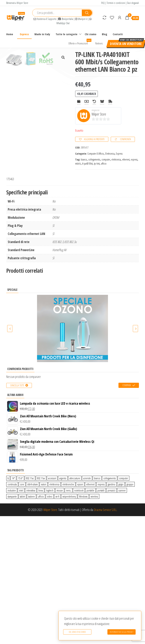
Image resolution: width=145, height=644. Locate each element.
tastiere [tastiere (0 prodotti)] (32, 496)
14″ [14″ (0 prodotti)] (13, 478)
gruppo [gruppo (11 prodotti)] (130, 484)
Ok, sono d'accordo (77, 632)
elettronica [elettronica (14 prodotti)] (54, 484)
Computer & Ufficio (96, 154)
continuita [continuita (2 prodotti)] (12, 484)
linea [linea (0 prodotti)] (41, 490)
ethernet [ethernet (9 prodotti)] (90, 484)
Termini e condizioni (116, 3)
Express (24, 34)
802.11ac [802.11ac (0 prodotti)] (30, 478)
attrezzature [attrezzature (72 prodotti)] (75, 478)
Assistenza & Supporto (45, 19)
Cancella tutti (17, 385)
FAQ (103, 3)
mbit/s (78, 164)
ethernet (126, 159)
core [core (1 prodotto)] (22, 484)
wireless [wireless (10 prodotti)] (94, 496)
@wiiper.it (81, 19)
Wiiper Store (99, 114)
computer (106, 159)
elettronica (116, 159)
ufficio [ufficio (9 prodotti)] (41, 496)
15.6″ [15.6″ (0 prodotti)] (20, 478)
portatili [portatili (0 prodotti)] (101, 490)
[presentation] (10, 329)
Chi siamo (91, 34)
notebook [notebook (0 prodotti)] (79, 490)
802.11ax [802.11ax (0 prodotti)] (41, 478)
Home (10, 34)
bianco (84, 159)
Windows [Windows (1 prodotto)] (83, 496)
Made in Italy (42, 34)
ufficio (104, 164)
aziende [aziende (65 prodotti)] (87, 478)
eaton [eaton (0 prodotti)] (44, 484)
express (134, 159)
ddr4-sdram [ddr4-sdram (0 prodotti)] (33, 484)
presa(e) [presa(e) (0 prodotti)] (111, 490)
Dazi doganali (133, 3)
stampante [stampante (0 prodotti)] (12, 496)
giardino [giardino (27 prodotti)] (112, 484)
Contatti (118, 34)
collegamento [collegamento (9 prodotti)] (110, 478)
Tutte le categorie (67, 34)
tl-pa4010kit (87, 164)
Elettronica (110, 154)
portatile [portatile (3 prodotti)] (90, 490)
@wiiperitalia (66, 19)
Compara (127, 385)
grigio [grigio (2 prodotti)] (121, 484)
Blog (105, 34)
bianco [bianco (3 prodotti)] (97, 478)
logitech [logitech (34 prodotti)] (50, 490)
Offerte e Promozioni (80, 42)
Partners (99, 43)
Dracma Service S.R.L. (106, 510)
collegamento (94, 159)
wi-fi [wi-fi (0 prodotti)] (57, 496)
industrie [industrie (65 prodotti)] (12, 490)
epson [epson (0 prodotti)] (80, 484)
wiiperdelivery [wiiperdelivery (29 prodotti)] (69, 496)
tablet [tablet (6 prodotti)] (22, 496)
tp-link (97, 164)
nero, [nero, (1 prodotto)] (69, 490)
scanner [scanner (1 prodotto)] (122, 490)
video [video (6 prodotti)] (50, 496)
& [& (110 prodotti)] (8, 478)
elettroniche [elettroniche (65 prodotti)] (68, 484)
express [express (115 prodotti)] (101, 484)
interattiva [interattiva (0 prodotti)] (31, 490)
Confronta (125, 139)
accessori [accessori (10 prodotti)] (52, 478)
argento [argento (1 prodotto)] (63, 478)
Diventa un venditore (126, 44)
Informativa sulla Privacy (122, 632)
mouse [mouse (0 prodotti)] (60, 490)
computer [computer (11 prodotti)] (124, 478)
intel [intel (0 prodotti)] (21, 490)
